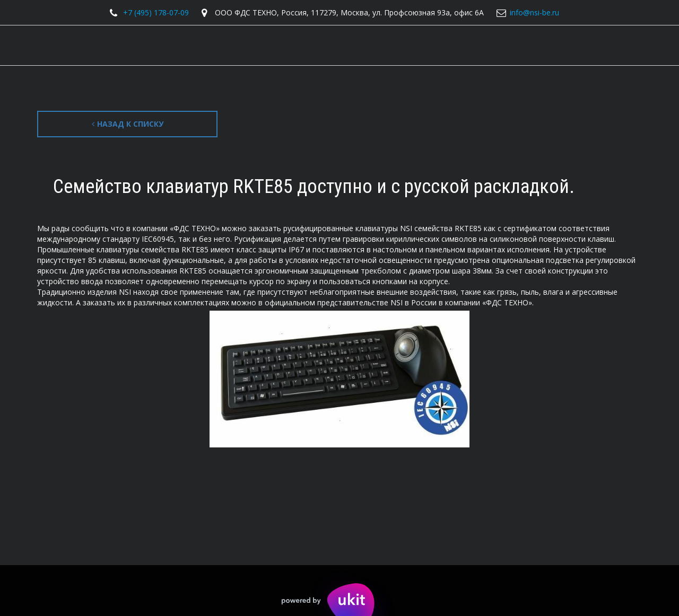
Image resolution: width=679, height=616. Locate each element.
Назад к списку (128, 124)
